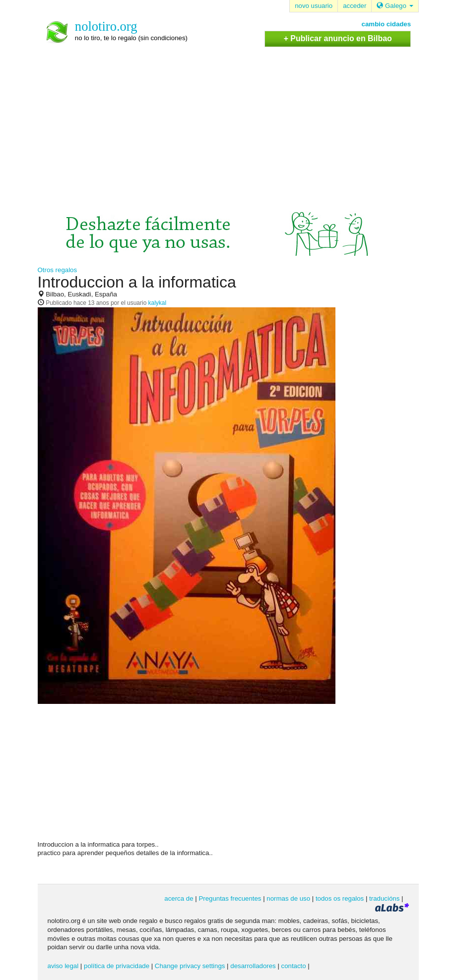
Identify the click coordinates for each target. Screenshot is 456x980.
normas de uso (288, 898)
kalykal (158, 303)
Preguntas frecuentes (230, 898)
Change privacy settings (190, 966)
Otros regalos (58, 270)
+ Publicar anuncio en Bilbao (338, 38)
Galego (395, 6)
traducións (384, 898)
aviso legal (63, 966)
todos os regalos (340, 898)
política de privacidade (117, 966)
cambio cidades (387, 24)
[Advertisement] (228, 121)
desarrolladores (253, 966)
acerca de (179, 898)
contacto (294, 966)
